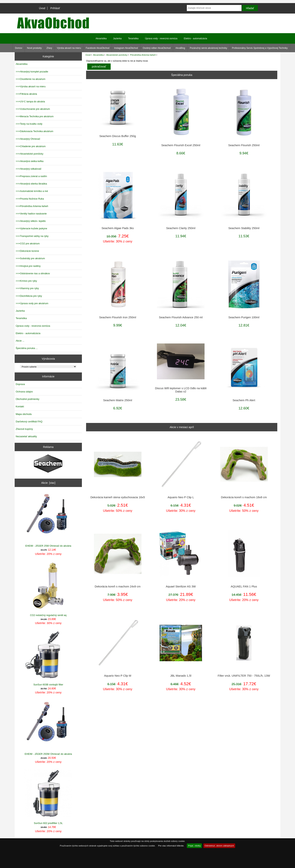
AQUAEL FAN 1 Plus (244, 586)
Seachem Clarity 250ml (181, 228)
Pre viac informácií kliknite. (171, 846)
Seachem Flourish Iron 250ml (118, 317)
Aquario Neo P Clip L (181, 497)
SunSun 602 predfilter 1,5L (48, 797)
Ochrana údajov (24, 392)
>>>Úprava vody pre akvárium (32, 303)
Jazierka (117, 39)
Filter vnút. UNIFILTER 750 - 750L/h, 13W (244, 676)
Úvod (42, 8)
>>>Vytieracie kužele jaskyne (31, 228)
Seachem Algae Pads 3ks (118, 228)
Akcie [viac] (48, 483)
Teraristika (133, 39)
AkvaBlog (180, 48)
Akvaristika (98, 55)
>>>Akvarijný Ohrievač (28, 139)
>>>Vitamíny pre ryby (27, 288)
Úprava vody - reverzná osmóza (161, 39)
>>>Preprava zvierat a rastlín (31, 176)
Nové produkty (34, 48)
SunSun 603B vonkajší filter (48, 658)
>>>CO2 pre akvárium (28, 243)
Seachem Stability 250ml (244, 228)
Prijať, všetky (194, 846)
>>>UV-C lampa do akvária (30, 101)
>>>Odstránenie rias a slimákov (33, 273)
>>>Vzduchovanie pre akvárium (33, 109)
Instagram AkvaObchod (126, 48)
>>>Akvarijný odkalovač (28, 169)
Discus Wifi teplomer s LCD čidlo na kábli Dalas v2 (181, 390)
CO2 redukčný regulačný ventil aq (48, 589)
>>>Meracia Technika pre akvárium (35, 116)
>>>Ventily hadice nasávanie (31, 214)
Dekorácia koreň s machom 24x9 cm (118, 586)
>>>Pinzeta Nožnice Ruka (30, 199)
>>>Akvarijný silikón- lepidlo (31, 221)
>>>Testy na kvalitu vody (29, 124)
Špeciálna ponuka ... (27, 348)
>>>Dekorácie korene (27, 251)
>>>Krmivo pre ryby (26, 281)
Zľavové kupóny (24, 429)
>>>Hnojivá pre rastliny (28, 266)
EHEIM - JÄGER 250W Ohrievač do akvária (48, 728)
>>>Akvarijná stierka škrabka (31, 184)
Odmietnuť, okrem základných (219, 846)
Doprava (20, 384)
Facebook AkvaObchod (98, 48)
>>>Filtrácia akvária (26, 94)
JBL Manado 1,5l (181, 676)
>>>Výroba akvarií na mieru (31, 86)
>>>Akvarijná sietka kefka (30, 161)
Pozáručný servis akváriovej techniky (209, 48)
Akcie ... (20, 341)
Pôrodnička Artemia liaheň (143, 55)
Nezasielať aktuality (26, 436)
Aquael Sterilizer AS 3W (181, 586)
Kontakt (20, 406)
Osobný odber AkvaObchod (157, 48)
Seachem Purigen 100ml (244, 317)
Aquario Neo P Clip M (118, 676)
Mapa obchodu (24, 414)
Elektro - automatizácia (195, 39)
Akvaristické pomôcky (117, 55)
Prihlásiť (55, 8)
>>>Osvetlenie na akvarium (30, 79)
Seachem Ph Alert (244, 400)
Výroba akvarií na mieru (69, 48)
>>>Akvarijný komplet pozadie (32, 72)
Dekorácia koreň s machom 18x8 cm (244, 497)
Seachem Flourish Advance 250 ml (181, 317)
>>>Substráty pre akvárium (30, 258)
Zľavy (49, 48)
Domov (19, 48)
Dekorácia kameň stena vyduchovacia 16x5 (118, 497)
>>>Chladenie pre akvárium (31, 146)
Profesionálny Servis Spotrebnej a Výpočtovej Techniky (260, 48)
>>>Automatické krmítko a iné (32, 191)
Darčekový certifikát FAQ (29, 422)
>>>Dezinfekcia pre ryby (29, 296)
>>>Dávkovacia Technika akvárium (34, 131)
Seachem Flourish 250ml (244, 145)
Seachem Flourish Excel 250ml (181, 145)
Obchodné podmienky (27, 399)
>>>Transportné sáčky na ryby (32, 236)
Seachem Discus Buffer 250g (118, 136)
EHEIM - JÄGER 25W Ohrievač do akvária (48, 520)
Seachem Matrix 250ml (118, 400)
